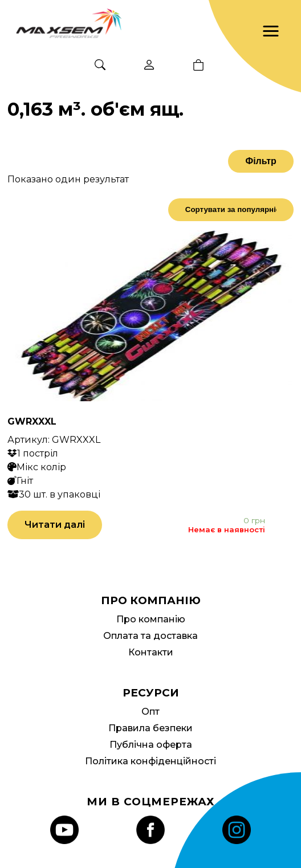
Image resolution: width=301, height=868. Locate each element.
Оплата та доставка (150, 636)
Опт (150, 712)
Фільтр (261, 161)
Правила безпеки (150, 728)
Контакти (151, 652)
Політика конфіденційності (150, 761)
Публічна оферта (151, 745)
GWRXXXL (32, 421)
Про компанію (151, 619)
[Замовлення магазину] (231, 210)
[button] (271, 31)
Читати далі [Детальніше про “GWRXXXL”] (55, 525)
